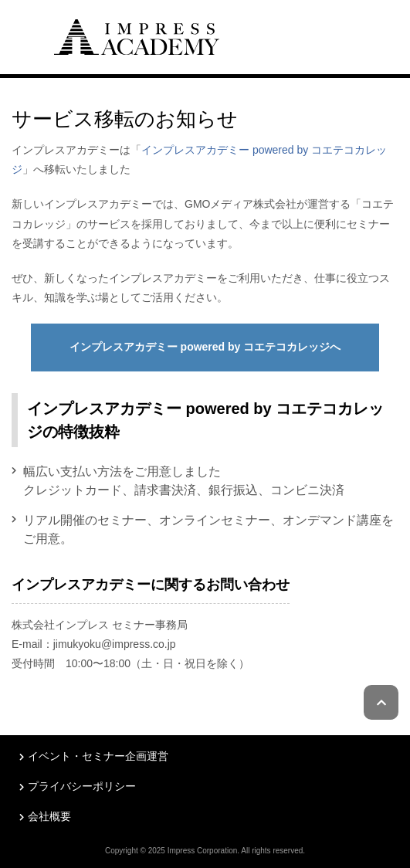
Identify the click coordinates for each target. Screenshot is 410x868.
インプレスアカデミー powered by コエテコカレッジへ (205, 347)
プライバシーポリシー (82, 786)
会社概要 (49, 816)
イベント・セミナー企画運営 (98, 756)
